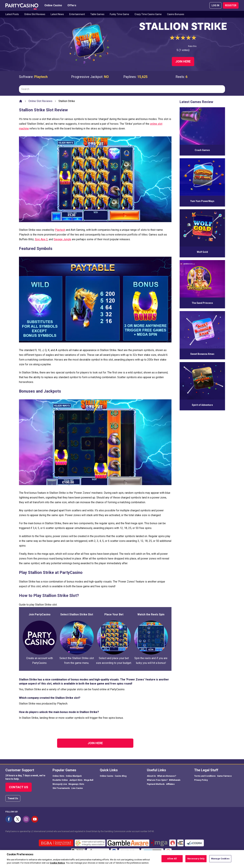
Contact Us (19, 787)
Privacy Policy (201, 780)
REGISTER (231, 5)
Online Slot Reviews (35, 14)
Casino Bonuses (176, 14)
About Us (151, 776)
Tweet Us (13, 798)
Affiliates (170, 784)
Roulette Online (60, 780)
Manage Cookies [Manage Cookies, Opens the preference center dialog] (220, 859)
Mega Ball (89, 780)
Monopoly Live (60, 784)
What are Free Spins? (157, 780)
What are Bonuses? (167, 776)
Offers (72, 5)
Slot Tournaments (61, 788)
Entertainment (77, 14)
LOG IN (215, 5)
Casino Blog (121, 776)
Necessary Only (196, 859)
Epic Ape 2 (41, 239)
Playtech (41, 77)
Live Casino (77, 788)
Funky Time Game (119, 14)
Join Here (183, 61)
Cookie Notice (57, 863)
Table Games (97, 14)
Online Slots (58, 776)
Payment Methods (156, 784)
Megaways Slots (76, 784)
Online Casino (53, 5)
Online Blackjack (74, 776)
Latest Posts (12, 14)
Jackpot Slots (76, 780)
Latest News (57, 14)
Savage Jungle (62, 239)
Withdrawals (175, 780)
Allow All (172, 859)
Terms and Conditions (205, 776)
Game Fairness (224, 776)
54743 (151, 831)
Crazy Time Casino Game (148, 14)
